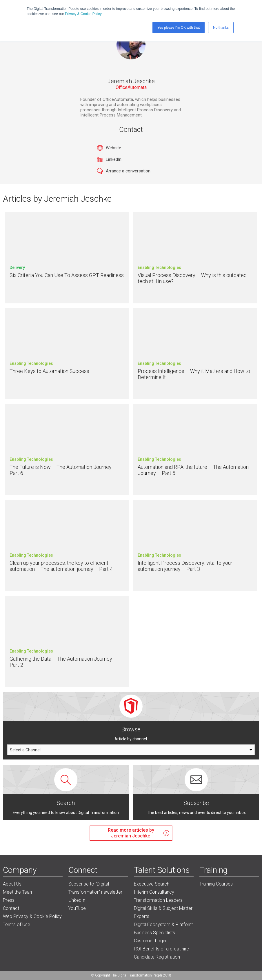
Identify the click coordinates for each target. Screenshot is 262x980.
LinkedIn (114, 159)
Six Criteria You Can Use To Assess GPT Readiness (67, 275)
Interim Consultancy (154, 892)
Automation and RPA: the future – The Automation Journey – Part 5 (193, 470)
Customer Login (150, 941)
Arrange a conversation (128, 171)
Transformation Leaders (158, 900)
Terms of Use (17, 925)
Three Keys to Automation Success (49, 371)
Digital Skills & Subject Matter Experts (163, 912)
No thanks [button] (221, 28)
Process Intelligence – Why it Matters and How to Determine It (194, 374)
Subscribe (196, 803)
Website (113, 148)
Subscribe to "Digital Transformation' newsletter (95, 888)
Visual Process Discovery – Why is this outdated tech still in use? (192, 278)
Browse (131, 729)
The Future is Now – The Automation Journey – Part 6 (63, 470)
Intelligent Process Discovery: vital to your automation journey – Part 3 (185, 566)
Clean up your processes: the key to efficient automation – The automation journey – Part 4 (61, 566)
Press (9, 900)
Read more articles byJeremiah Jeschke (131, 833)
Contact (11, 908)
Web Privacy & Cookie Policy (32, 916)
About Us (12, 884)
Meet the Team (18, 892)
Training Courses (216, 884)
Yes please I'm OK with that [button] (179, 28)
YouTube (77, 908)
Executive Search (152, 884)
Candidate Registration (157, 957)
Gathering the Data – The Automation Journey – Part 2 (63, 662)
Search (66, 803)
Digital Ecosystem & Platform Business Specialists (164, 929)
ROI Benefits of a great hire (161, 949)
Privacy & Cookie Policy (83, 14)
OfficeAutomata (131, 87)
